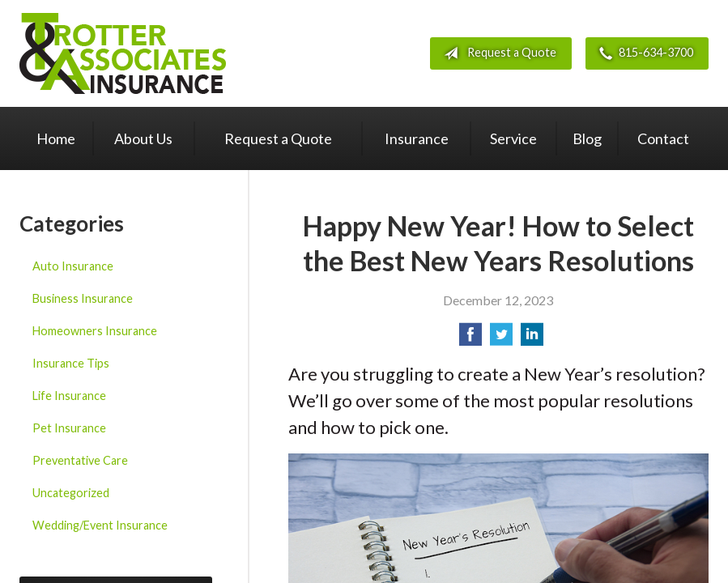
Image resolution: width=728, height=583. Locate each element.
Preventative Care (80, 460)
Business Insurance (83, 298)
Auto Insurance (73, 266)
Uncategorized (71, 493)
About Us (143, 138)
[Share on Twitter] (501, 339)
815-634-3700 (643, 53)
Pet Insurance (69, 428)
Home (56, 138)
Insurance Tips (71, 363)
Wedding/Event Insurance (100, 525)
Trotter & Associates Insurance (123, 53)
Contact (663, 138)
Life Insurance (69, 396)
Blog (587, 138)
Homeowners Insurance (95, 331)
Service (513, 138)
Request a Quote (497, 53)
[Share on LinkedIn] (532, 339)
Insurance (417, 138)
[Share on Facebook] (470, 339)
